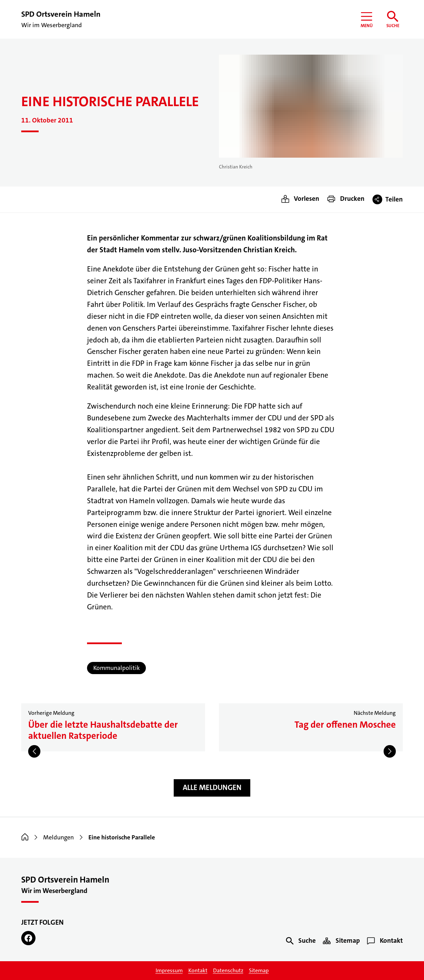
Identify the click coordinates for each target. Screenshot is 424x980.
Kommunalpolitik (117, 668)
